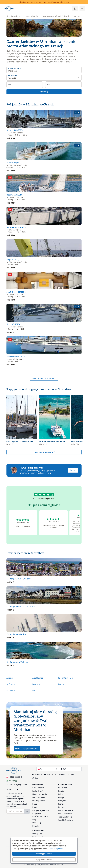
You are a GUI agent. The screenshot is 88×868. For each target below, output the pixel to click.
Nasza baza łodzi (65, 814)
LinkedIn (72, 774)
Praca (35, 807)
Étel (34, 690)
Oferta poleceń (39, 801)
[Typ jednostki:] (44, 77)
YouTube (48, 774)
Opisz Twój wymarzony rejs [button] (27, 749)
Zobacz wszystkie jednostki (44, 378)
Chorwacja (63, 788)
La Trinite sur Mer (66, 678)
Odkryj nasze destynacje (44, 452)
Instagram (60, 774)
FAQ (34, 820)
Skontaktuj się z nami (17, 785)
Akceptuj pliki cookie (44, 854)
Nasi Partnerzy (39, 797)
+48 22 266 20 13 (14, 777)
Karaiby (61, 791)
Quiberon (11, 690)
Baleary (61, 794)
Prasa (35, 804)
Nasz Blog (37, 823)
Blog (35, 778)
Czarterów (43, 816)
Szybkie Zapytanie (66, 820)
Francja (61, 804)
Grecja (61, 797)
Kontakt (73, 470)
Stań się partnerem (40, 837)
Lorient (61, 684)
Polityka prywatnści (41, 810)
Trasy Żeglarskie (65, 817)
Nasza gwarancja (40, 794)
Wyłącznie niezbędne (44, 860)
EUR (70, 769)
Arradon (10, 678)
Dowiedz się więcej (56, 848)
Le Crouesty (11, 684)
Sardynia (62, 801)
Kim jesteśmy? (38, 788)
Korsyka (62, 807)
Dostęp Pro (37, 834)
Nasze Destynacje (66, 810)
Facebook (37, 774)
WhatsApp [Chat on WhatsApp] (12, 781)
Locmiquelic (37, 684)
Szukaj (44, 92)
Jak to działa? (38, 791)
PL (48, 769)
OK (27, 811)
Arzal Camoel (38, 678)
